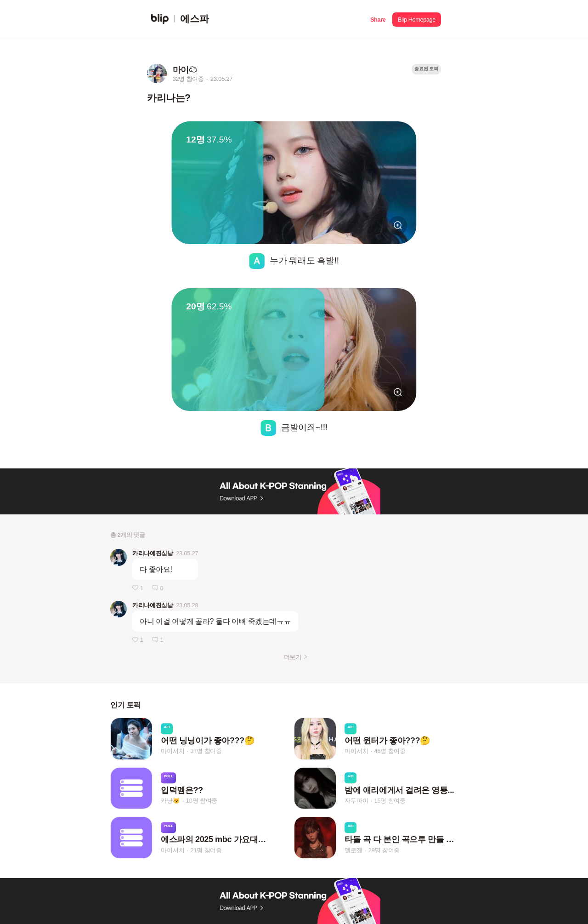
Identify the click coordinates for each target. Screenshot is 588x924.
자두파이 (356, 801)
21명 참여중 (206, 850)
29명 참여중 (384, 850)
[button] (378, 19)
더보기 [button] (292, 657)
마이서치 (172, 751)
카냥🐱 (170, 801)
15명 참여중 (390, 801)
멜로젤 (353, 850)
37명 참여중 (206, 751)
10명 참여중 (202, 801)
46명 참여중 (390, 751)
